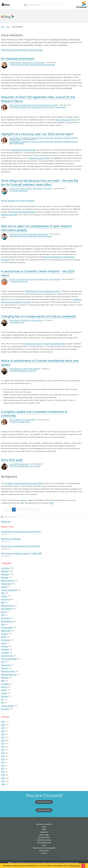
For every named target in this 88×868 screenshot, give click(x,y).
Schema (4, 693)
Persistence (6, 640)
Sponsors (44, 832)
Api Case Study (7, 656)
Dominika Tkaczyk (15, 63)
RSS (3, 703)
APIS (3, 593)
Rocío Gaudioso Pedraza (41, 105)
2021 (3, 737)
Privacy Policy (75, 866)
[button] (6, 510)
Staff (16, 143)
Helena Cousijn (37, 138)
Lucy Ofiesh (54, 105)
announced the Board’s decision (23, 212)
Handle (4, 690)
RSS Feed (6, 522)
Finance (42, 142)
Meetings (5, 577)
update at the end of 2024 (39, 158)
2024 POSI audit (12, 460)
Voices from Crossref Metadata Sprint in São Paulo (21, 546)
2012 (3, 766)
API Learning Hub (44, 843)
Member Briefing (21, 107)
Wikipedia (5, 678)
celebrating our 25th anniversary (23, 150)
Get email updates (44, 810)
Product (27, 422)
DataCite (4, 634)
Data (3, 624)
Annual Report (15, 142)
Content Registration (9, 590)
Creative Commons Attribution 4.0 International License (60, 863)
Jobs (44, 845)
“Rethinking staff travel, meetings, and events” (43, 291)
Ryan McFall (58, 138)
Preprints (5, 668)
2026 (3, 722)
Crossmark (5, 684)
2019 (3, 744)
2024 (3, 728)
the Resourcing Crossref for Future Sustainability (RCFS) (44, 344)
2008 (3, 778)
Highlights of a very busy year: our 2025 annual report (37, 134)
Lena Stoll (24, 234)
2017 (3, 750)
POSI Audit (37, 466)
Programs (14, 422)
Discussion (5, 709)
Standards (5, 653)
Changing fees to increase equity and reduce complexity (39, 316)
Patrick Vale (32, 234)
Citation (13, 65)
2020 (3, 740)
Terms (34, 371)
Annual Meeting (7, 621)
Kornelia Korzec (39, 63)
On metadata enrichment (18, 59)
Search (4, 643)
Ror (2, 699)
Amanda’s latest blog (9, 215)
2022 (52, 503)
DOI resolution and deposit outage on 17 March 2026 (21, 553)
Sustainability (49, 142)
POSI (31, 466)
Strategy (21, 143)
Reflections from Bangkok (11, 539)
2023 (3, 731)
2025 (3, 725)
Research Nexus (61, 107)
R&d (3, 602)
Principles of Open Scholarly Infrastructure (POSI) (24, 483)
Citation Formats (7, 706)
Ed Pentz (75, 138)
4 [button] (25, 510)
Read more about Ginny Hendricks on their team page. (22, 50)
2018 (3, 747)
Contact (44, 853)
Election (4, 687)
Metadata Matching (48, 65)
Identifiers (5, 574)
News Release (28, 236)
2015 (3, 756)
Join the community (44, 802)
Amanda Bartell (26, 138)
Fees (12, 107)
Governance (15, 466)
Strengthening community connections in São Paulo (21, 532)
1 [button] (14, 510)
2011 (3, 769)
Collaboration (25, 142)
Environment (23, 281)
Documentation (44, 837)
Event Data (5, 599)
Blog (8, 27)
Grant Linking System (34, 107)
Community (35, 142)
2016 (3, 753)
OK (83, 866)
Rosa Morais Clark (42, 279)
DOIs (18, 65)
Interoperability (7, 627)
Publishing (5, 649)
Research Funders (48, 107)
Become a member (44, 824)
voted (23, 500)
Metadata (38, 65)
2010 (3, 772)
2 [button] (18, 510)
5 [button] (29, 510)
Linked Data (25, 65)
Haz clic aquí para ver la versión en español (18, 201)
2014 (3, 759)
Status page (44, 835)
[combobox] (44, 5)
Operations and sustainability (44, 848)
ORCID (3, 637)
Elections (5, 696)
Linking (32, 65)
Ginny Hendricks (28, 63)
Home (3, 27)
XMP (3, 681)
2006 (3, 784)
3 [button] (21, 510)
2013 (3, 762)
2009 (3, 775)
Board (3, 612)
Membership (59, 142)
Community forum (44, 840)
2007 (3, 781)
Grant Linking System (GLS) (66, 120)
